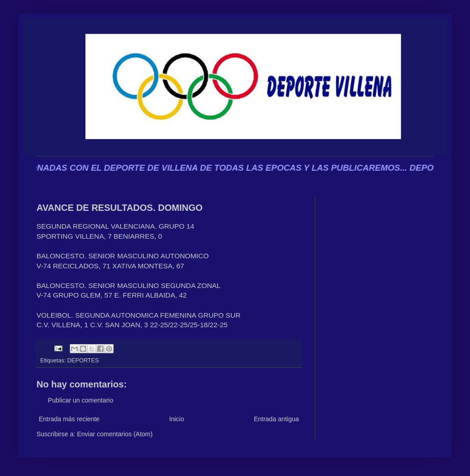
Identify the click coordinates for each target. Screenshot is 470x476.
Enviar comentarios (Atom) (115, 434)
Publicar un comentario (81, 400)
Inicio (177, 419)
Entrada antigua (276, 419)
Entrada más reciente (69, 419)
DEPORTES (83, 361)
